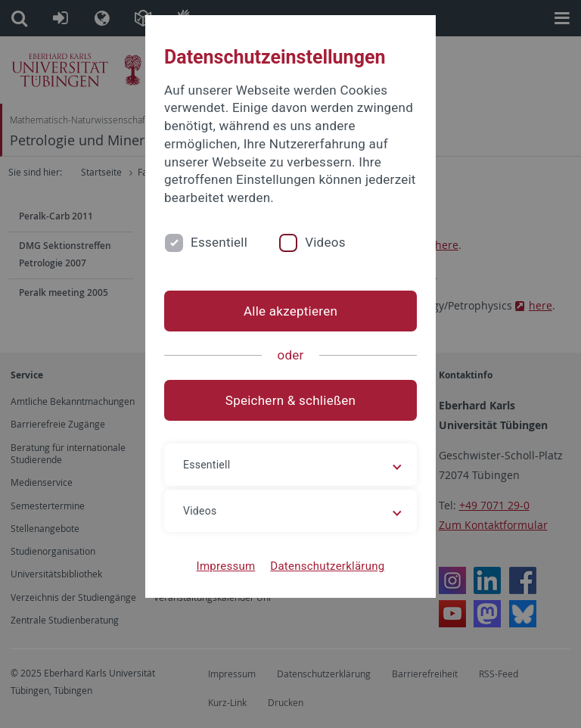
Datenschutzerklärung (327, 566)
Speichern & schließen (290, 400)
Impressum (226, 566)
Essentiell (219, 242)
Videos (325, 242)
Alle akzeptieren (290, 311)
